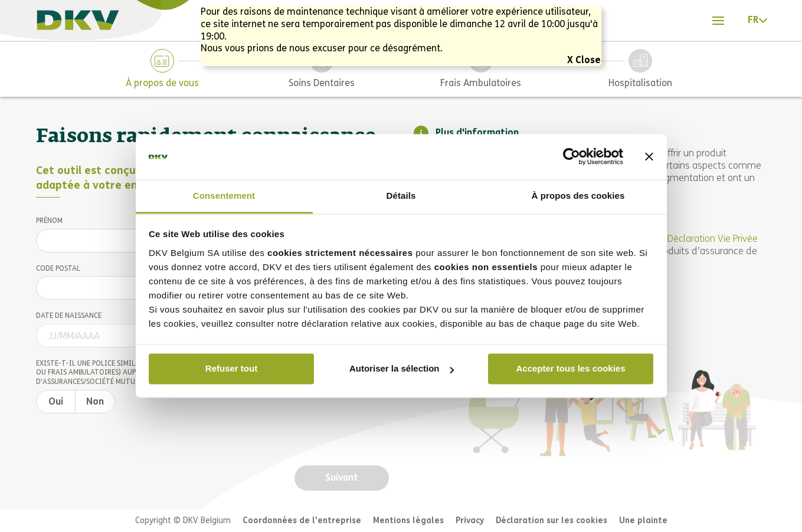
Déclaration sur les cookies (551, 520)
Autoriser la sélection (402, 369)
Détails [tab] (401, 196)
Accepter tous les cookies (570, 369)
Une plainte (643, 520)
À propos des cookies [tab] (578, 196)
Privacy (470, 520)
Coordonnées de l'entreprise (302, 520)
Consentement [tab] (224, 196)
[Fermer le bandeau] (649, 157)
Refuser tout (231, 369)
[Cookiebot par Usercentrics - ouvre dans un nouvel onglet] (572, 157)
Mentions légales (408, 520)
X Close (584, 60)
